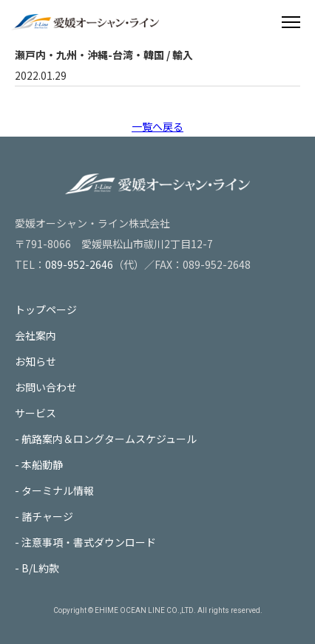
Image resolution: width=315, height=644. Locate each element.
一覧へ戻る (157, 126)
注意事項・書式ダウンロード (89, 542)
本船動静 (42, 465)
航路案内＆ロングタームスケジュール (109, 439)
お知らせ (35, 361)
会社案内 (35, 335)
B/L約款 (40, 568)
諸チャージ (47, 516)
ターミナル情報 (58, 490)
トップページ (46, 309)
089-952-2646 (79, 264)
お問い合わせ (46, 387)
